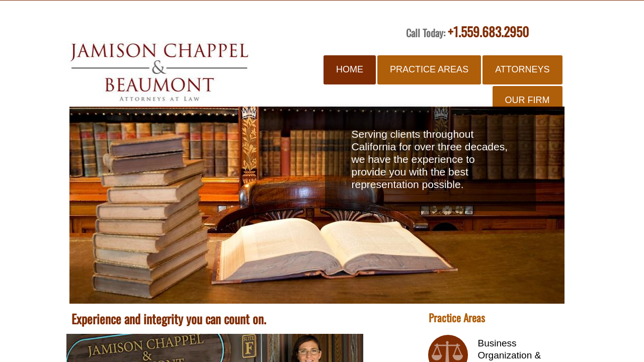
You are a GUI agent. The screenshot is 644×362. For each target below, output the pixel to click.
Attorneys (522, 69)
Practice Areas (429, 69)
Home (350, 69)
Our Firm (528, 100)
